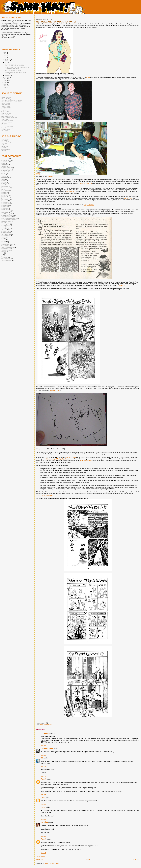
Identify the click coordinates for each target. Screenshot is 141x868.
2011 (5, 57)
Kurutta (4, 125)
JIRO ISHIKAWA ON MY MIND (13, 71)
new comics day (6, 211)
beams (3, 163)
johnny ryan (5, 195)
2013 (5, 54)
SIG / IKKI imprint (7, 122)
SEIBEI (4, 151)
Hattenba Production (7, 121)
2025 (5, 52)
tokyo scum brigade (7, 244)
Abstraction (121, 285)
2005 (5, 88)
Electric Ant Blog (6, 99)
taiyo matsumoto (6, 234)
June (6, 62)
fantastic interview (86, 461)
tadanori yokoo (6, 233)
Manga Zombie (6, 115)
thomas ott (5, 243)
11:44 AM (44, 853)
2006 (5, 86)
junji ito (3, 196)
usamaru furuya (48, 725)
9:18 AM (43, 767)
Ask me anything (24, 36)
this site (50, 176)
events (42, 725)
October (7, 61)
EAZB (88, 77)
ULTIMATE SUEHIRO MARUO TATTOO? (15, 64)
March (7, 74)
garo (3, 179)
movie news (5, 208)
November (8, 59)
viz (2, 254)
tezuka (3, 240)
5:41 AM (43, 836)
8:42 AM (43, 755)
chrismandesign (47, 748)
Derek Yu (4, 148)
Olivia (43, 798)
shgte (3, 227)
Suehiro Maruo (6, 105)
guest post (4, 183)
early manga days (7, 169)
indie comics (5, 191)
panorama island (6, 221)
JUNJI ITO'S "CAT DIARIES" (12, 69)
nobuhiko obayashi (7, 214)
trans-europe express (8, 247)
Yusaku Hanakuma (7, 109)
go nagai (4, 181)
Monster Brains (6, 129)
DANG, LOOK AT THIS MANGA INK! (14, 66)
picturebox (4, 222)
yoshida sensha (6, 259)
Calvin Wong (5, 146)
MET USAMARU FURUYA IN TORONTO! (56, 22)
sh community (5, 225)
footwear (4, 176)
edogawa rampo (6, 170)
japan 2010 (5, 194)
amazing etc (5, 159)
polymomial (45, 733)
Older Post (136, 859)
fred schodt (5, 178)
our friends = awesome (8, 220)
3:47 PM (43, 795)
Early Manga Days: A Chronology (11, 102)
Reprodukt (4, 123)
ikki (2, 189)
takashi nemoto (6, 236)
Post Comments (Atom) (52, 863)
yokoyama (4, 257)
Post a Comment (41, 856)
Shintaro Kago (6, 106)
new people (5, 212)
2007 (5, 84)
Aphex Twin (128, 198)
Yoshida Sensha (6, 107)
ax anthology (5, 162)
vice (3, 253)
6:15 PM (43, 746)
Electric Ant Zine (6, 97)
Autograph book (55, 390)
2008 (5, 82)
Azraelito (44, 822)
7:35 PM (43, 804)
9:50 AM (43, 819)
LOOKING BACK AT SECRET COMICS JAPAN (17, 67)
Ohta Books (5, 119)
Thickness (4, 143)
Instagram (15, 23)
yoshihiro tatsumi (6, 260)
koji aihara (4, 201)
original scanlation (7, 217)
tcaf (3, 238)
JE (42, 758)
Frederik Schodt (6, 113)
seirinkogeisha (6, 224)
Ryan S (44, 779)
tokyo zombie (5, 246)
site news (4, 230)
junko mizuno (5, 198)
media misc (5, 205)
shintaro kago (5, 228)
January (7, 77)
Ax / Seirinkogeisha (7, 116)
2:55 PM (43, 776)
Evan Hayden (5, 139)
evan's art (4, 172)
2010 (5, 79)
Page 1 (86, 205)
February (8, 75)
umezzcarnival (6, 249)
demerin (4, 166)
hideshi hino (5, 186)
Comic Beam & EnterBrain (9, 118)
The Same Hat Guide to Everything (12, 100)
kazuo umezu (5, 199)
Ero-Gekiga (5, 131)
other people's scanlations (9, 218)
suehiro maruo (6, 231)
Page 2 (92, 205)
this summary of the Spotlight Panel (58, 459)
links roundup (5, 202)
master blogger (71, 457)
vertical (4, 251)
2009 (5, 81)
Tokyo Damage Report (8, 128)
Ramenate (4, 140)
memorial (4, 207)
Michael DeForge (6, 142)
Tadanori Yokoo (6, 112)
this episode (70, 191)
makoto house (6, 204)
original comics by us (8, 215)
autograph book (6, 160)
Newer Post (40, 859)
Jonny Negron (6, 149)
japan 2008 (5, 192)
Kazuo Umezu (6, 103)
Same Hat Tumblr (7, 96)
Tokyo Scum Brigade (7, 126)
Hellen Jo (4, 145)
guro (3, 185)
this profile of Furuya (85, 183)
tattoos (3, 237)
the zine (4, 241)
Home (88, 859)
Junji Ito (4, 110)
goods (3, 182)
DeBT (43, 807)
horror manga (5, 188)
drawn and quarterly (7, 167)
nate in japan (5, 209)
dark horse (5, 165)
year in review (5, 256)
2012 (5, 56)
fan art (3, 175)
